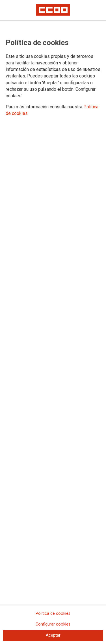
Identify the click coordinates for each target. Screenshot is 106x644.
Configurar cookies (53, 624)
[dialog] (53, 322)
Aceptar (53, 635)
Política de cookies (53, 614)
